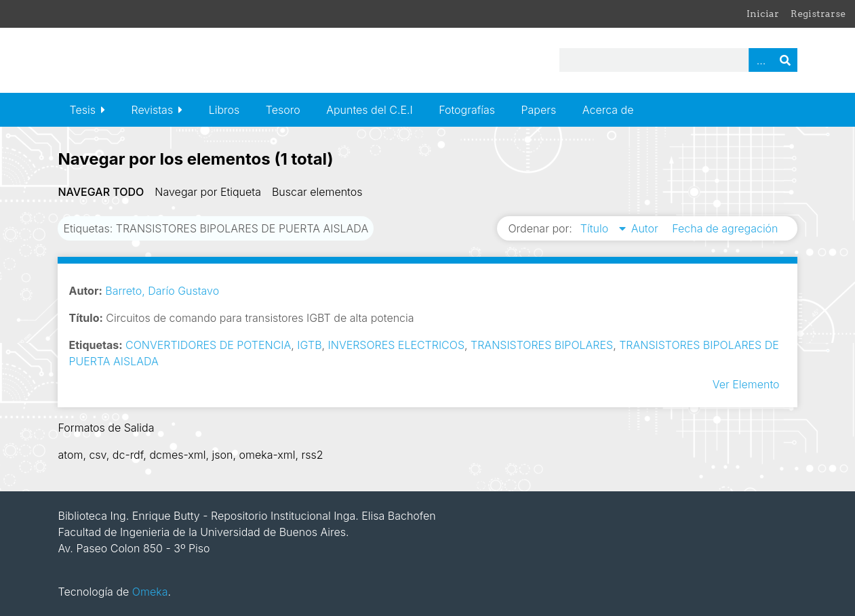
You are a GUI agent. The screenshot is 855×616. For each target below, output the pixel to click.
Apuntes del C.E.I (369, 110)
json (223, 455)
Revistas (152, 110)
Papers (539, 110)
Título (596, 228)
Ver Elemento (746, 384)
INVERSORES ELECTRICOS (396, 345)
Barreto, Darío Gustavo (162, 291)
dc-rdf (128, 455)
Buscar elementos (317, 192)
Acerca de (608, 110)
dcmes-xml (177, 455)
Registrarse (818, 14)
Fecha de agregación (725, 228)
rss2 (313, 455)
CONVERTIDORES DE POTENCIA (208, 345)
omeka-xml (267, 455)
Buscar (785, 60)
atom (70, 455)
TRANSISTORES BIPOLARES (542, 345)
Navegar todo (101, 192)
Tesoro (283, 110)
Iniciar (763, 14)
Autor (647, 228)
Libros (224, 110)
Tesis (82, 110)
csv (97, 455)
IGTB (309, 345)
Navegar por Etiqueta (208, 192)
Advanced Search (761, 60)
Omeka (150, 592)
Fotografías (467, 110)
